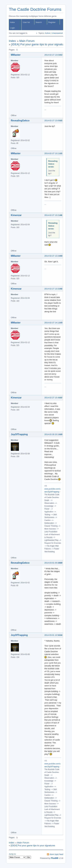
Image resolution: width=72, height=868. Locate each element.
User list (26, 22)
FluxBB (55, 858)
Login (12, 28)
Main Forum (27, 41)
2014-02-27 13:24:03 (53, 256)
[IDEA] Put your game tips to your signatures (39, 44)
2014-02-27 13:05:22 (53, 121)
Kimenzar (16, 215)
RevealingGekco (20, 121)
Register (52, 22)
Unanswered (57, 33)
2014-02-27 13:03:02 (53, 55)
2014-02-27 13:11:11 (53, 153)
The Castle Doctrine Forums (35, 9)
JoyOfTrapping (19, 434)
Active (47, 33)
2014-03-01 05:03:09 (53, 563)
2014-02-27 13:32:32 (53, 289)
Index (12, 22)
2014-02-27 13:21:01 (53, 215)
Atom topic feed (56, 854)
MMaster (16, 55)
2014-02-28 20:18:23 (53, 434)
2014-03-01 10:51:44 (53, 635)
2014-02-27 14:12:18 (53, 323)
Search (39, 22)
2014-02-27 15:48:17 (53, 398)
